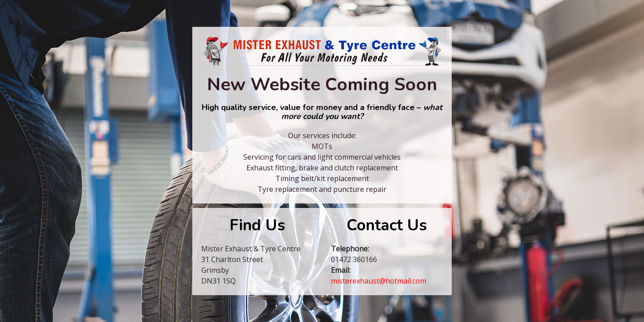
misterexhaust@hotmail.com (379, 281)
